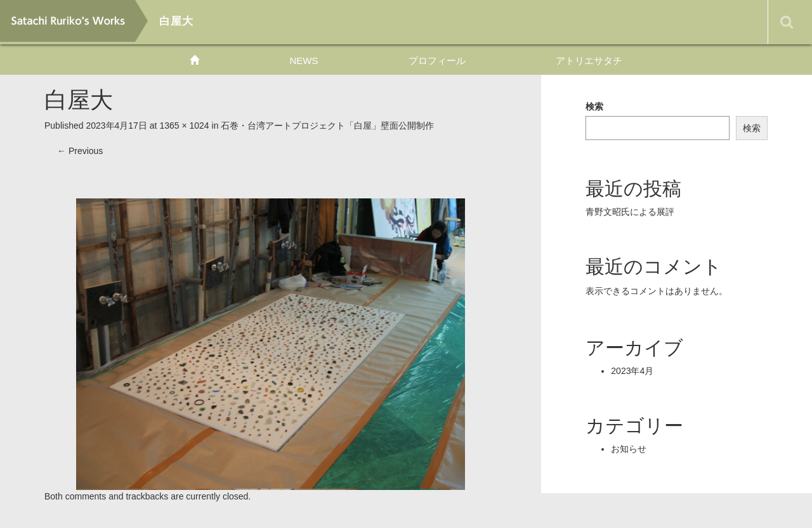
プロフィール (437, 61)
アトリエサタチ (589, 61)
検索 (594, 106)
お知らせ (629, 449)
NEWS (304, 61)
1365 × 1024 (184, 126)
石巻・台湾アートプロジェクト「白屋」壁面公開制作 (327, 126)
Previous (80, 151)
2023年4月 (632, 371)
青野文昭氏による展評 (630, 212)
